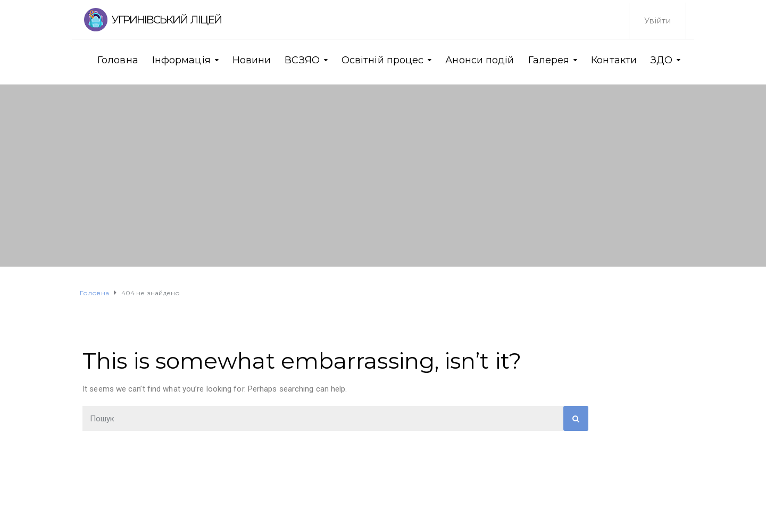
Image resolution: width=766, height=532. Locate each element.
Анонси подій (480, 60)
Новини (252, 60)
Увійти (657, 20)
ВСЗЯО (302, 60)
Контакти (614, 60)
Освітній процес (383, 60)
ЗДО (661, 60)
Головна (118, 60)
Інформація (181, 60)
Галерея (549, 60)
